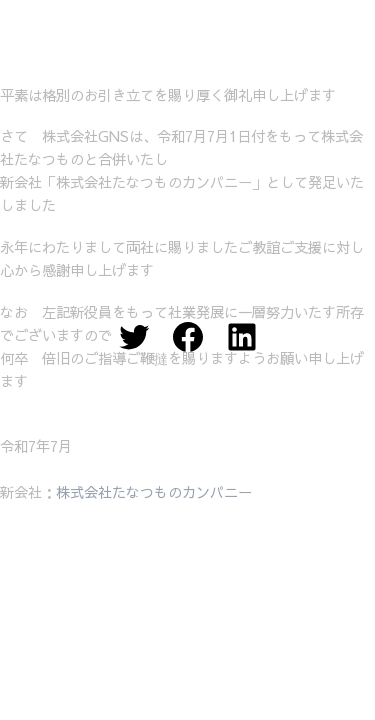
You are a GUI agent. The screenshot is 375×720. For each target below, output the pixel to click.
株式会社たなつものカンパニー (154, 492)
